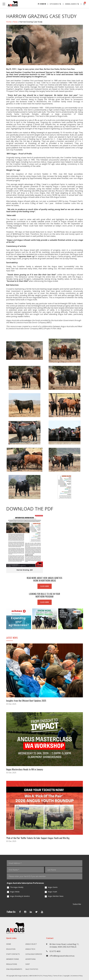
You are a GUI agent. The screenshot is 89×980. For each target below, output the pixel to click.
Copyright (66, 975)
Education (11, 949)
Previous (4, 619)
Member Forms (13, 959)
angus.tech (30, 949)
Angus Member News (56, 896)
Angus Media (15, 891)
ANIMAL (72, 4)
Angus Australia (23, 975)
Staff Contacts (13, 954)
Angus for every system (26, 69)
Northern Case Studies (52, 69)
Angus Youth (52, 891)
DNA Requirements (14, 969)
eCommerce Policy (77, 975)
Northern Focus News (68, 69)
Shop (28, 964)
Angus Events (53, 887)
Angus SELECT (31, 944)
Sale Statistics (32, 969)
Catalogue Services (34, 954)
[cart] (84, 4)
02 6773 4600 (55, 951)
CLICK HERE (45, 586)
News (15, 22)
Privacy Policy (48, 975)
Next (85, 619)
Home (9, 22)
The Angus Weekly (17, 887)
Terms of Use (57, 975)
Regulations (12, 964)
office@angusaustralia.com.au (62, 955)
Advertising (30, 959)
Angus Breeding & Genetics (20, 896)
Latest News (39, 69)
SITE (54, 4)
